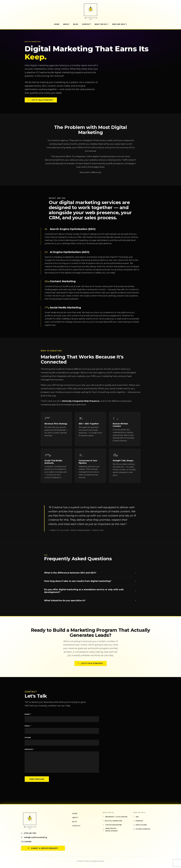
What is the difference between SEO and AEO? (90, 574)
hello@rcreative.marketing (34, 837)
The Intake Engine (112, 825)
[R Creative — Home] (90, 11)
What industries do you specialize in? (90, 602)
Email (28, 726)
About (66, 24)
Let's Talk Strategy (41, 100)
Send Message (37, 779)
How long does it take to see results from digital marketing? (90, 582)
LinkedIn (26, 842)
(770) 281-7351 (29, 833)
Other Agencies (142, 829)
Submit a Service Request (43, 848)
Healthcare (140, 825)
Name (28, 714)
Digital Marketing (113, 821)
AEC (136, 817)
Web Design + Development (110, 830)
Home (57, 24)
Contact (86, 24)
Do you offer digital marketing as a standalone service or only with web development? (90, 592)
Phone (28, 738)
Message (29, 749)
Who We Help (120, 24)
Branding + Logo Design (115, 817)
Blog (76, 24)
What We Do (102, 24)
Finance (138, 821)
